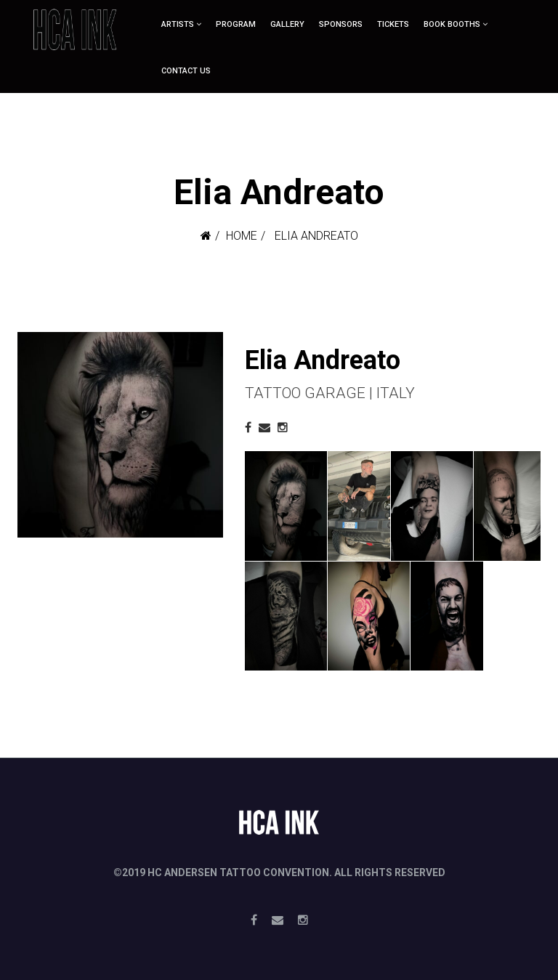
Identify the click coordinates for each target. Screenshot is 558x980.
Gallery (287, 24)
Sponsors (341, 24)
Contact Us (186, 71)
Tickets (393, 24)
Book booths (452, 24)
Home (242, 236)
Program (236, 24)
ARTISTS (178, 24)
